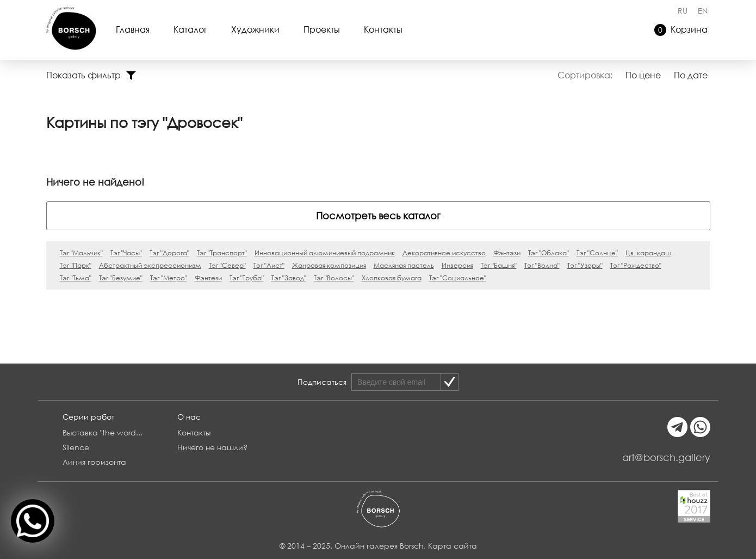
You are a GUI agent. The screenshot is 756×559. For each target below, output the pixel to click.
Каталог (190, 29)
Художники (255, 29)
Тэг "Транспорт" (222, 253)
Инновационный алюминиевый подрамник (325, 253)
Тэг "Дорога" (169, 253)
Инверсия (457, 265)
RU (683, 11)
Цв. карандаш (648, 253)
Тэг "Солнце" (597, 253)
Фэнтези (208, 278)
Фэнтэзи (507, 253)
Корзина (681, 30)
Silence (76, 447)
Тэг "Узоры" (585, 265)
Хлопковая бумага (392, 278)
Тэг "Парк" (76, 265)
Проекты (322, 29)
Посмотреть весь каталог (378, 216)
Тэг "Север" (227, 265)
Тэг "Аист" (269, 265)
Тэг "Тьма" (76, 278)
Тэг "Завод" (289, 278)
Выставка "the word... (103, 432)
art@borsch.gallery (666, 457)
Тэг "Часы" (126, 253)
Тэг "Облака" (549, 253)
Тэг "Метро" (169, 278)
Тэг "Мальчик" (81, 253)
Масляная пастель (404, 265)
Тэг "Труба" (247, 278)
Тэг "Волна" (542, 265)
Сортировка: (585, 75)
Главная (133, 29)
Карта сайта (453, 546)
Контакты (383, 29)
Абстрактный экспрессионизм (150, 265)
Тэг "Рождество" (636, 265)
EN (703, 11)
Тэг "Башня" (499, 265)
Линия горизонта (94, 462)
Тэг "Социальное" (458, 278)
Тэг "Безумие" (121, 278)
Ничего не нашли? (212, 447)
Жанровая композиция (329, 265)
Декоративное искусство (444, 253)
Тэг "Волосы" (334, 278)
